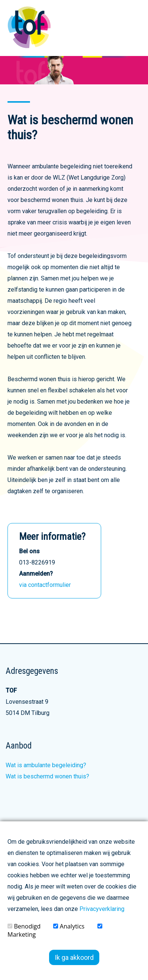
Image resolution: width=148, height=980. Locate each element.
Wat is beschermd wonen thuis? (47, 776)
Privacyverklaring (102, 909)
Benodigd (24, 926)
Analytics (69, 926)
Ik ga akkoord (74, 957)
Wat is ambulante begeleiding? (46, 765)
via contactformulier (45, 585)
